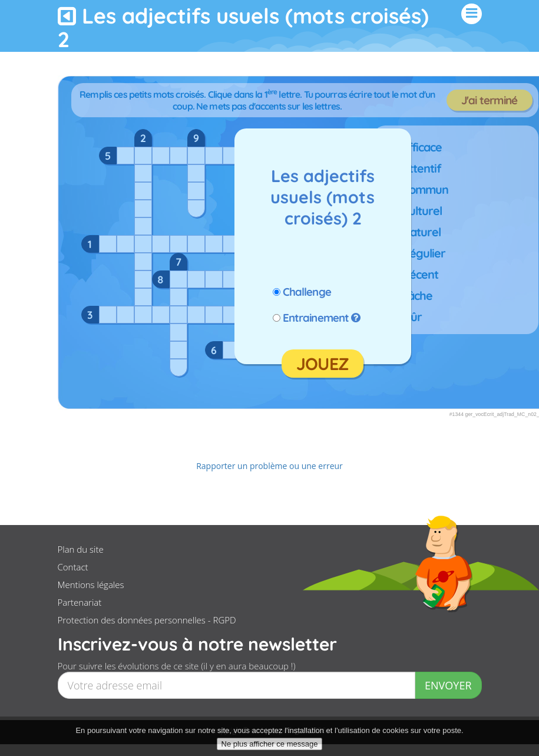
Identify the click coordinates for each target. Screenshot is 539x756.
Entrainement (316, 318)
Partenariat (80, 602)
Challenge (307, 292)
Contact (73, 567)
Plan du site (81, 549)
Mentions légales (91, 585)
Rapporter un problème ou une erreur (269, 466)
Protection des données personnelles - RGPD (147, 620)
